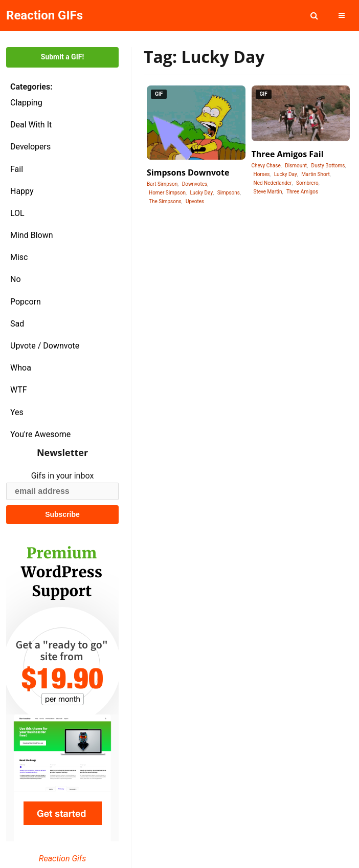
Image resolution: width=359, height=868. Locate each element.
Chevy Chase (266, 166)
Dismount (296, 166)
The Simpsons (165, 201)
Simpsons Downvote (188, 172)
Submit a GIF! (62, 57)
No (16, 279)
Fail (17, 169)
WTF (19, 390)
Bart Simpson (162, 184)
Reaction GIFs (44, 15)
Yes (17, 412)
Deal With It (31, 125)
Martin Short (316, 174)
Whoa (21, 368)
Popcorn (26, 302)
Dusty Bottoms (328, 166)
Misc (19, 257)
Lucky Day (201, 193)
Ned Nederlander (273, 183)
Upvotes (195, 201)
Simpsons (229, 193)
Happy (22, 191)
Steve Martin (268, 192)
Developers (30, 147)
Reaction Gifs (62, 859)
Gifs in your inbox (63, 476)
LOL (17, 213)
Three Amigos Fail (288, 154)
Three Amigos (302, 192)
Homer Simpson (167, 193)
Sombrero (307, 183)
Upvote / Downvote (45, 346)
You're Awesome (40, 434)
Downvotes (195, 184)
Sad (17, 324)
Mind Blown (32, 235)
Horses (262, 174)
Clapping (26, 103)
